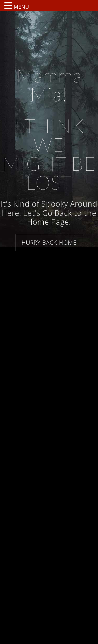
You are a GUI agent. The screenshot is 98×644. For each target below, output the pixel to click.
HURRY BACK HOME (49, 242)
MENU (21, 7)
